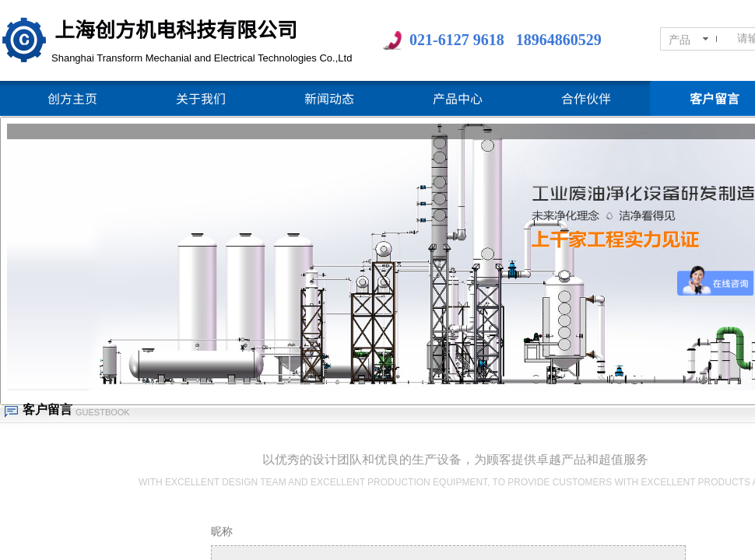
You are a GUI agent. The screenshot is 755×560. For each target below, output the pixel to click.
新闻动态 (329, 98)
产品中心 (458, 98)
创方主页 (72, 98)
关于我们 (201, 98)
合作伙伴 (586, 98)
